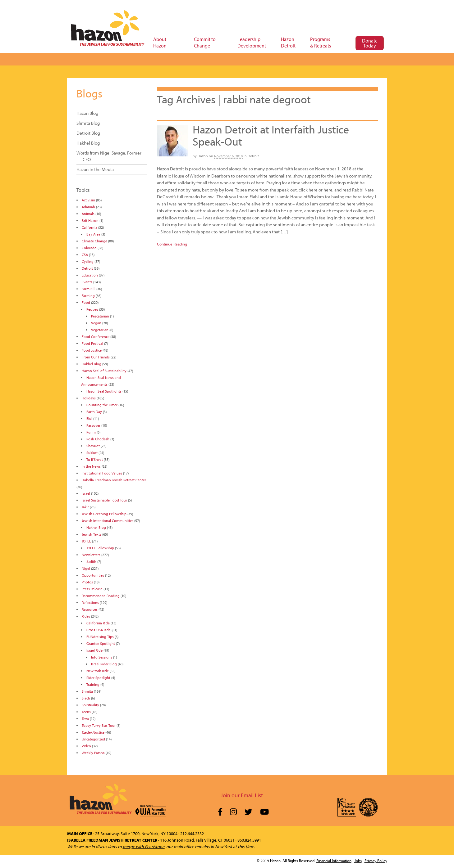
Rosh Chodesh (98, 439)
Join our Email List (242, 795)
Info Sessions (102, 657)
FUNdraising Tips (100, 637)
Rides (86, 616)
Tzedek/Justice (93, 732)
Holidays (89, 398)
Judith (91, 562)
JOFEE (86, 541)
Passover (93, 425)
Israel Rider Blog (104, 664)
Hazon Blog (87, 113)
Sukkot (92, 453)
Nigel (86, 568)
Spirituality (90, 705)
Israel (86, 493)
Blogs (89, 93)
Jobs (358, 861)
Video (86, 746)
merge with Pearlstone (144, 847)
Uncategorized (93, 739)
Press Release (92, 589)
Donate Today (370, 43)
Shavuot (93, 446)
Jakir (85, 507)
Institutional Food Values (102, 473)
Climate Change (94, 241)
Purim (91, 432)
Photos (87, 582)
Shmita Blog (88, 123)
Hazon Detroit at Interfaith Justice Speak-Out (271, 135)
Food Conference (96, 337)
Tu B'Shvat (95, 459)
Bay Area (93, 234)
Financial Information (334, 861)
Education (90, 275)
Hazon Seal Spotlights (104, 391)
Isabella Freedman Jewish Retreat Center (114, 480)
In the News (91, 466)
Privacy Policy (376, 861)
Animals (88, 214)
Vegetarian (100, 330)
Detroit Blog (88, 133)
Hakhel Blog (88, 143)
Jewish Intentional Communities (108, 521)
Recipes (92, 309)
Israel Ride (94, 650)
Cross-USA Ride (99, 630)
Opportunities (93, 575)
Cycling (88, 261)
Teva (85, 719)
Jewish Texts (92, 534)
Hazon (203, 156)
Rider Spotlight (98, 678)
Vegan (96, 323)
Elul (89, 418)
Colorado (89, 248)
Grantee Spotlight (101, 643)
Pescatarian (100, 316)
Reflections (90, 603)
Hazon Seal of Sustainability (104, 371)
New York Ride (98, 671)
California (89, 227)
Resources (90, 609)
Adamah (88, 207)
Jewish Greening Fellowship (104, 514)
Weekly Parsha (93, 753)
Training (93, 684)
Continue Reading (172, 244)
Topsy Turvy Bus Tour (99, 725)
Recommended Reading (101, 596)
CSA (85, 255)
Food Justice (92, 350)
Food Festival (92, 343)
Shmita (87, 691)
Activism (88, 200)
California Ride (98, 623)
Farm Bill (89, 289)
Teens (86, 712)
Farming (88, 296)
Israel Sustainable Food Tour (104, 500)
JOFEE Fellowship (100, 548)
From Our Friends (96, 357)
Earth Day (94, 412)
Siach (86, 698)
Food (86, 302)
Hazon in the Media (95, 169)
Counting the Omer (102, 405)
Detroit (253, 156)
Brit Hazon (90, 220)
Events (87, 282)
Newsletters (91, 555)
